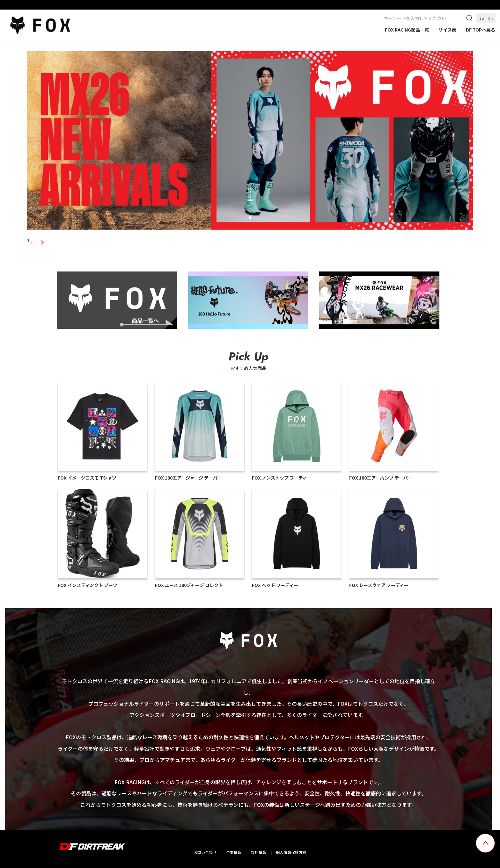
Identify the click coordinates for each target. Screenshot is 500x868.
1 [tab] (42, 242)
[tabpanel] (250, 142)
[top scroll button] (485, 843)
